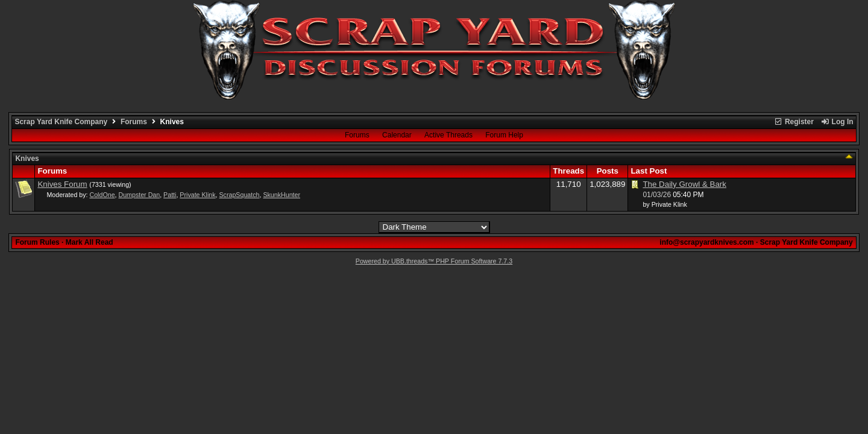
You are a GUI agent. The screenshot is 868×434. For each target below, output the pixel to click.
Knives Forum (62, 184)
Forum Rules (37, 242)
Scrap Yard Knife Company (61, 122)
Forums (134, 122)
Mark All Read (90, 242)
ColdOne (102, 195)
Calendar (397, 135)
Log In (837, 122)
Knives (27, 159)
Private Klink (197, 195)
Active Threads (448, 135)
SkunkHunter (281, 195)
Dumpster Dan (139, 195)
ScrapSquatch (240, 195)
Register (794, 122)
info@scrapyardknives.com (706, 242)
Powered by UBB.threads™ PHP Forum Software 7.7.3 (434, 261)
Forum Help (504, 135)
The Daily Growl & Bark (684, 184)
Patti (170, 195)
